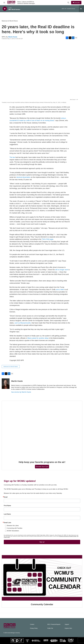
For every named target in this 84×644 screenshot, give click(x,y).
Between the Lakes (13, 526)
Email (6, 497)
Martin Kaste (13, 37)
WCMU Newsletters (13, 531)
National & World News (10, 21)
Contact (32, 624)
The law (12, 157)
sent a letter (60, 290)
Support (67, 624)
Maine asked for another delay (38, 338)
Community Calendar (42, 604)
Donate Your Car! (42, 467)
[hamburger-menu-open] (4, 3)
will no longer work (62, 270)
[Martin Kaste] (6, 384)
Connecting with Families (15, 528)
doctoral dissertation (23, 177)
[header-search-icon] (68, 3)
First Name (7, 506)
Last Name (7, 514)
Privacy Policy (34, 628)
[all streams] (81, 9)
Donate (77, 3)
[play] (5, 9)
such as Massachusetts (23, 323)
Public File (50, 628)
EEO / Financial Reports (54, 624)
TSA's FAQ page (47, 239)
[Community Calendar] (42, 578)
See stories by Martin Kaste (21, 392)
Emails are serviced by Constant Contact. (68, 536)
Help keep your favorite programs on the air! (42, 462)
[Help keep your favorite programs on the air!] (42, 430)
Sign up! (42, 542)
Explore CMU (68, 628)
